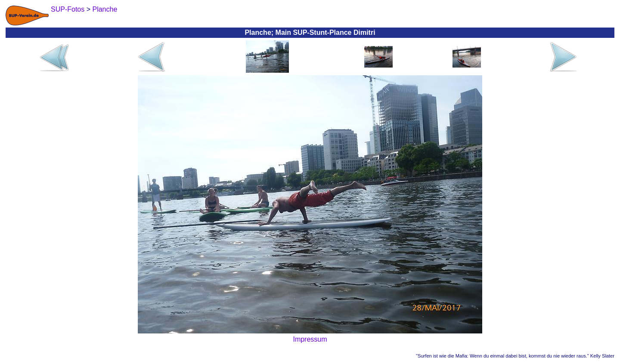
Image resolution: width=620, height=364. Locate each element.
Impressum (310, 339)
